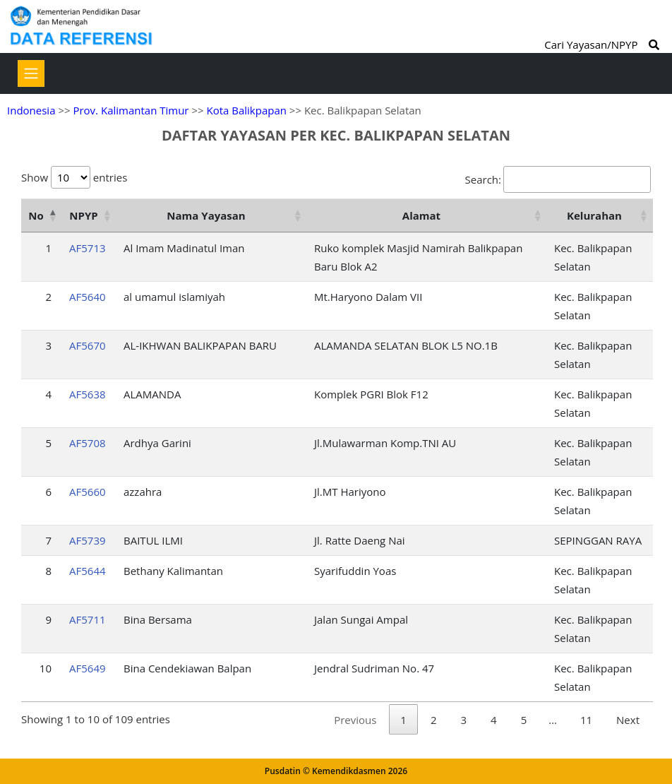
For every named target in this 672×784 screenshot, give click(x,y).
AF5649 (88, 668)
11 (586, 720)
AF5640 (88, 297)
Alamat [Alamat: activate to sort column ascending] (421, 215)
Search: (558, 179)
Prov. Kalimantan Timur (131, 110)
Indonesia (31, 110)
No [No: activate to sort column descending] (36, 215)
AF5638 (88, 394)
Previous (355, 720)
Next (628, 720)
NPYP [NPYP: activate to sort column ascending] (83, 215)
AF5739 (88, 540)
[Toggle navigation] (31, 73)
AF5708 (88, 443)
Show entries (74, 177)
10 (46, 668)
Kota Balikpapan (246, 110)
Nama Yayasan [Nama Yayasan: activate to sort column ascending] (206, 215)
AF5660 (88, 492)
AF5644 (88, 571)
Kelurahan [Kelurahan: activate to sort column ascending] (594, 215)
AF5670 (88, 345)
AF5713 (88, 248)
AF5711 (88, 619)
